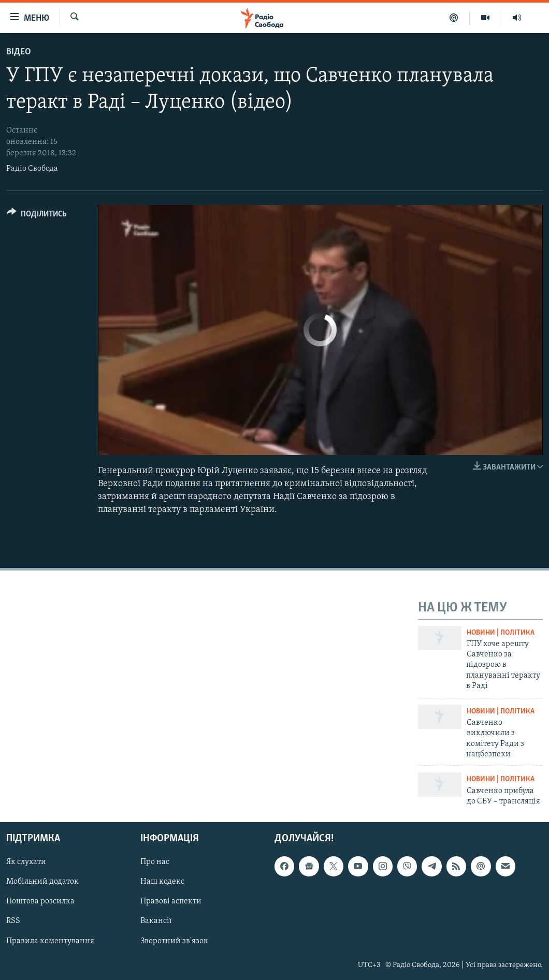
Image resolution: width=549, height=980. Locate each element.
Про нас (155, 862)
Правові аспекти (171, 902)
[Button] (37, 216)
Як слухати (26, 862)
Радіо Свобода (32, 169)
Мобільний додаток (42, 882)
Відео (19, 52)
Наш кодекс (162, 882)
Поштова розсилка (40, 902)
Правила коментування (50, 941)
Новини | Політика (501, 633)
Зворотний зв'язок (174, 941)
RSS (13, 922)
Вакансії (156, 922)
